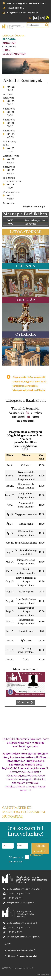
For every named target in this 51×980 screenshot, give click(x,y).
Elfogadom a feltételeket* (16, 859)
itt (27, 413)
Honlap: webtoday (43, 974)
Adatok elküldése (40, 849)
